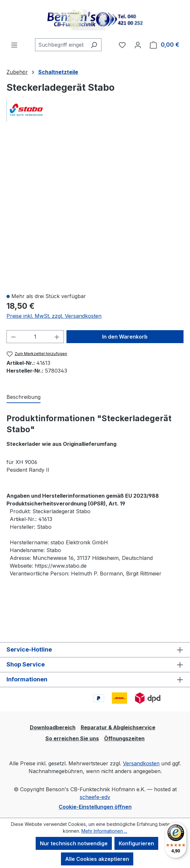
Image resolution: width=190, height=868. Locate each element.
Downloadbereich (53, 727)
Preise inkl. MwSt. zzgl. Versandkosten (54, 316)
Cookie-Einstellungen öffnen (95, 807)
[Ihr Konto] (138, 45)
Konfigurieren (136, 843)
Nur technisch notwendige (74, 843)
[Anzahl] (35, 337)
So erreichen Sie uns (72, 738)
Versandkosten (141, 763)
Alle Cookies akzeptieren (97, 859)
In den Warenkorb (125, 337)
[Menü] (14, 45)
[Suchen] (94, 45)
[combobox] (61, 45)
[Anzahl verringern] (13, 337)
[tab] (24, 397)
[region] (95, 211)
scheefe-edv (95, 797)
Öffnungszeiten (124, 738)
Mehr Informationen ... (104, 831)
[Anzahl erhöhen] (57, 337)
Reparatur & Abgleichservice (118, 727)
